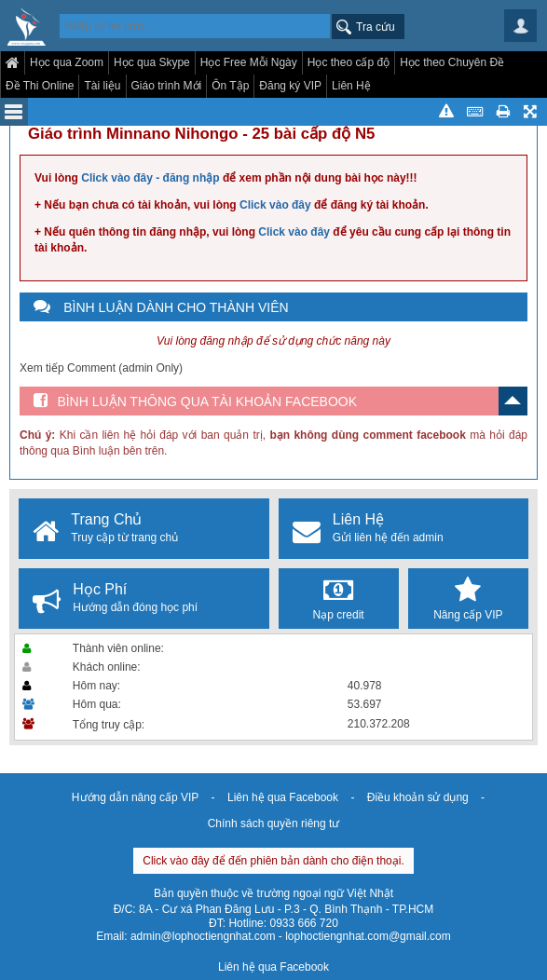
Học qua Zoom (67, 62)
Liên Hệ (351, 86)
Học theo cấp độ (349, 62)
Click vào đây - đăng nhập (150, 178)
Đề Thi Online (40, 86)
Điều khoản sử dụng (418, 797)
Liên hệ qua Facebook (283, 797)
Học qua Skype (152, 62)
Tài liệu (102, 86)
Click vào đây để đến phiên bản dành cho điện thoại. (273, 861)
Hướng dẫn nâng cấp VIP (135, 797)
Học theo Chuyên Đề (452, 62)
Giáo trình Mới (167, 86)
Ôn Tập (230, 86)
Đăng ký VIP (290, 86)
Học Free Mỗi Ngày (249, 62)
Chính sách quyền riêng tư (274, 823)
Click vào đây (275, 205)
